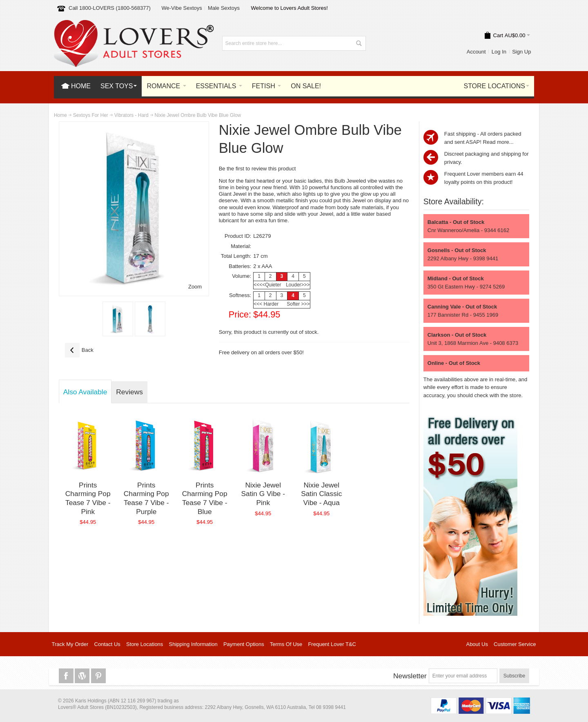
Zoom (195, 287)
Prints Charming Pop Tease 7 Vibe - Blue (205, 498)
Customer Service (515, 644)
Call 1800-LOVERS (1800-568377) (110, 8)
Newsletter (410, 676)
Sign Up (521, 52)
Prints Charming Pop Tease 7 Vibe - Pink (88, 498)
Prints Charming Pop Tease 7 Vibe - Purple (146, 498)
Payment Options (244, 644)
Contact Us (107, 644)
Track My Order (70, 644)
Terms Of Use (286, 644)
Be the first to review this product (257, 169)
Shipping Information (193, 644)
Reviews (129, 392)
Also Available (85, 392)
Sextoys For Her (91, 115)
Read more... (498, 142)
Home (60, 115)
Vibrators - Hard (131, 115)
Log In (499, 52)
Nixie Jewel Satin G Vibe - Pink (263, 494)
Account (476, 52)
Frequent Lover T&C (332, 644)
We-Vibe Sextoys (182, 8)
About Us (477, 644)
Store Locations (145, 644)
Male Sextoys (224, 8)
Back (79, 350)
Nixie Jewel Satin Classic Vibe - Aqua (321, 494)
